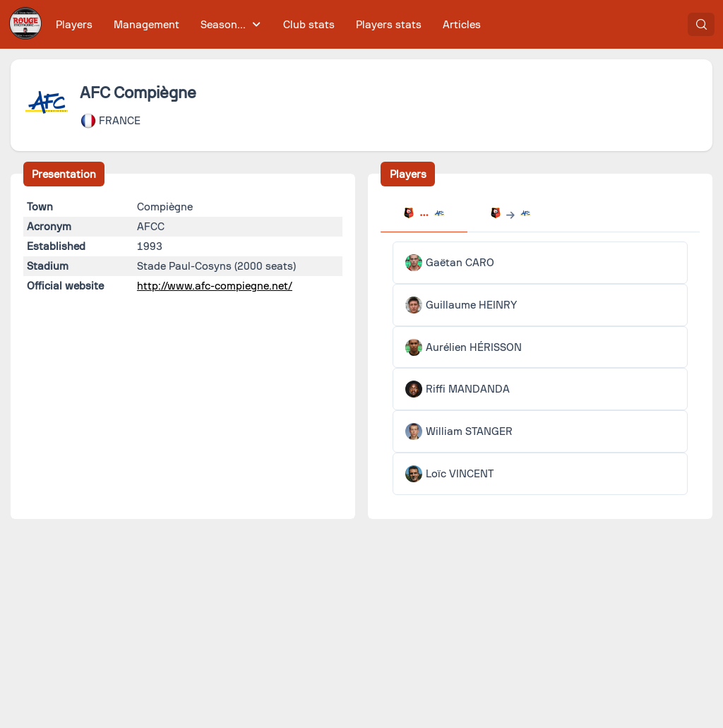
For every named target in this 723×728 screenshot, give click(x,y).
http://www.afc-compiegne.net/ (215, 286)
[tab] (424, 215)
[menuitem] (74, 24)
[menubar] (268, 24)
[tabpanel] (540, 368)
